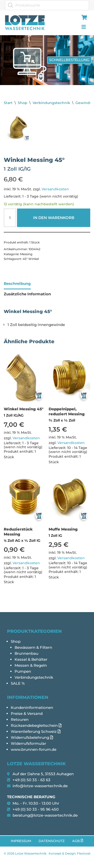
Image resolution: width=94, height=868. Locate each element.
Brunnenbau (26, 653)
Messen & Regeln (31, 665)
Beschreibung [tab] (17, 283)
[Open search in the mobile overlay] (47, 5)
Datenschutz (52, 841)
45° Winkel (31, 259)
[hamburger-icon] (83, 18)
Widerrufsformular (28, 743)
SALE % (18, 683)
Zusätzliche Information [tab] (27, 294)
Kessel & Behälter (31, 659)
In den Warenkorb (54, 218)
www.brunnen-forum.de (34, 749)
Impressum (21, 841)
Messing (26, 254)
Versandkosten (55, 189)
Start (8, 103)
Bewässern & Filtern (33, 647)
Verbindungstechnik (51, 103)
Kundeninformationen (32, 707)
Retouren (20, 719)
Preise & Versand (27, 713)
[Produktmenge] (10, 218)
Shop (23, 103)
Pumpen (23, 671)
